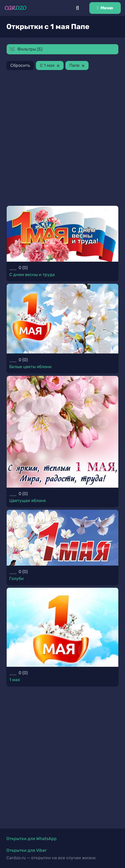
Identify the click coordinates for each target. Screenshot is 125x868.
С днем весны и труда (32, 275)
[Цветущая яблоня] (62, 432)
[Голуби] (62, 538)
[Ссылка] (16, 8)
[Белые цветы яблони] (62, 319)
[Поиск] (77, 8)
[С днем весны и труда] (62, 234)
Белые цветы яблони (30, 367)
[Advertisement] (62, 139)
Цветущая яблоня (28, 501)
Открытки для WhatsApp (32, 839)
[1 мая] (62, 627)
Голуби (16, 579)
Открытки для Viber (26, 850)
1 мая (15, 680)
